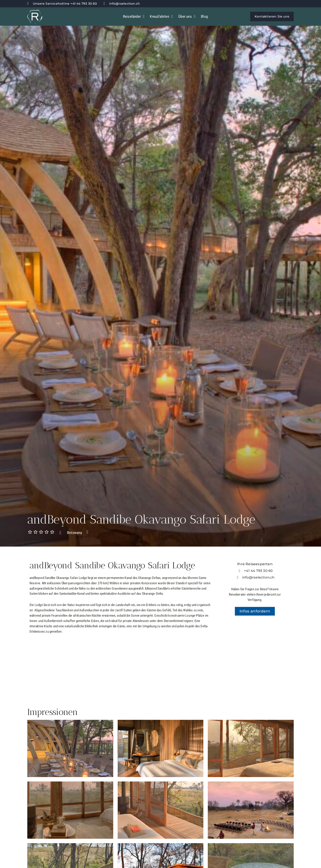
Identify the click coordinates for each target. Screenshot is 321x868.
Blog (204, 16)
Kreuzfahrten (161, 17)
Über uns (187, 17)
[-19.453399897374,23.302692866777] (255, 659)
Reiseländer (134, 17)
